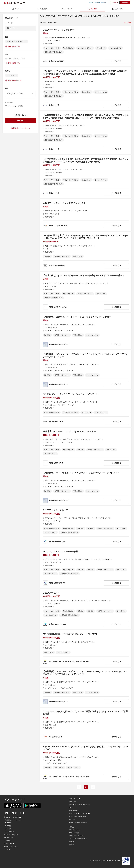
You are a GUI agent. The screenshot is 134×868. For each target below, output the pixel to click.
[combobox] (20, 94)
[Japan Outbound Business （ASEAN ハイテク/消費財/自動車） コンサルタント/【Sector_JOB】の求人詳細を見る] (86, 762)
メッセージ (67, 9)
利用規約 (71, 827)
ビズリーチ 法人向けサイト (76, 836)
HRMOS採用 (8, 823)
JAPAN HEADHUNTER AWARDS (78, 822)
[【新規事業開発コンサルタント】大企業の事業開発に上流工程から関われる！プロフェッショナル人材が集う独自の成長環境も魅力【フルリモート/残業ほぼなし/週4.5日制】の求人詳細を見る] (86, 133)
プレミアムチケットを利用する (77, 816)
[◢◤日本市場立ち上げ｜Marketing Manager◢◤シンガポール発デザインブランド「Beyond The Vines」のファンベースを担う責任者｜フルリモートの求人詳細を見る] (86, 251)
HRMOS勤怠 (8, 826)
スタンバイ (7, 849)
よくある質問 (72, 802)
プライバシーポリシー (75, 830)
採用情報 (71, 845)
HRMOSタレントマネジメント (13, 820)
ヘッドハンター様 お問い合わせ (78, 839)
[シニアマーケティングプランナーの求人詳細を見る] (86, 46)
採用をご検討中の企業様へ (98, 3)
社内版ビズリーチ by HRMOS (13, 817)
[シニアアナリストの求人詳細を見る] (86, 609)
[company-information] (73, 61)
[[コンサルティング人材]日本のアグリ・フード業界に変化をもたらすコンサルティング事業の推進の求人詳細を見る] (86, 725)
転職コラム (72, 819)
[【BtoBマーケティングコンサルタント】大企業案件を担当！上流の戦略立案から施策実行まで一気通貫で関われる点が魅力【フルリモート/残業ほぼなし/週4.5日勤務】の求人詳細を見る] (86, 89)
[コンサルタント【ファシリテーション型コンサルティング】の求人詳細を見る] (86, 409)
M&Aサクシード (9, 838)
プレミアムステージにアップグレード (79, 814)
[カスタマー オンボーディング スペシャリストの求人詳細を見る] (86, 215)
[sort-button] (128, 23)
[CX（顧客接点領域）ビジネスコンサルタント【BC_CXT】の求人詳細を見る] (86, 649)
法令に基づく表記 (74, 833)
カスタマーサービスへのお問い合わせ (79, 805)
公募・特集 (117, 9)
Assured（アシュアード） (12, 846)
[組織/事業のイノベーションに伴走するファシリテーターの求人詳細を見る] (86, 448)
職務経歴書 (42, 9)
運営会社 (71, 842)
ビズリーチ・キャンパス (11, 835)
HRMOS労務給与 (9, 832)
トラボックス (8, 841)
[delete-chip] (26, 41)
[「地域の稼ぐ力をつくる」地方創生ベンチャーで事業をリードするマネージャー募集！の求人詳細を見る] (86, 292)
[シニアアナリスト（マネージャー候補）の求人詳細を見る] (86, 568)
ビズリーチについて (74, 799)
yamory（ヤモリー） (10, 844)
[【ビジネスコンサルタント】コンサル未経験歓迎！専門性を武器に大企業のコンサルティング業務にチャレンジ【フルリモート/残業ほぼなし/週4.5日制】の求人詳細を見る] (86, 177)
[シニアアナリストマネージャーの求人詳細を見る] (86, 527)
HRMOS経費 (8, 829)
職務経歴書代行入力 (74, 811)
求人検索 (92, 9)
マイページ (17, 9)
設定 (70, 808)
